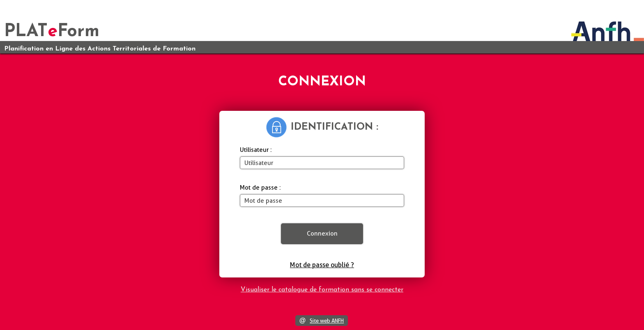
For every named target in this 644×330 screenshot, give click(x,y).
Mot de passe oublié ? (322, 265)
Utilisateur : (256, 150)
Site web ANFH (327, 321)
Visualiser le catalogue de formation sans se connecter (322, 290)
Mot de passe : (260, 188)
